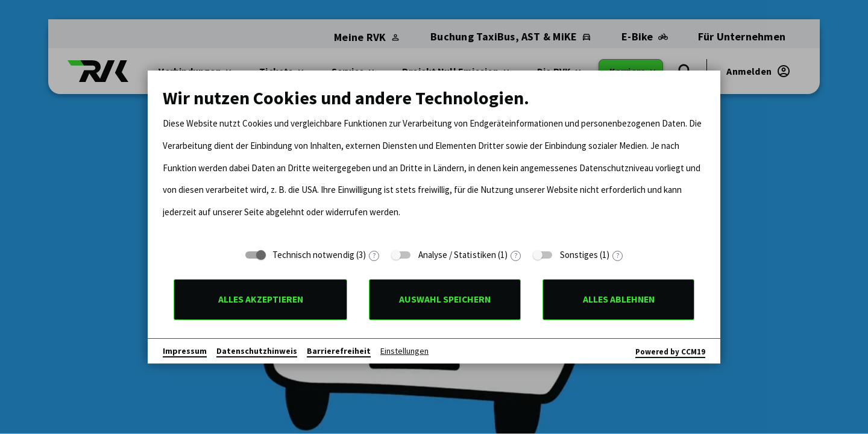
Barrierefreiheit (339, 351)
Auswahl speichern (445, 299)
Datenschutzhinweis (257, 351)
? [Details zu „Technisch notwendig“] (374, 256)
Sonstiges (579, 255)
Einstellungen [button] (404, 351)
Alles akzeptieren (261, 299)
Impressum (185, 351)
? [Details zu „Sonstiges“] (618, 256)
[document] (434, 164)
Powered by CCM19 (670, 352)
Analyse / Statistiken (457, 255)
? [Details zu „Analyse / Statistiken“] (516, 256)
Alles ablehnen (619, 299)
